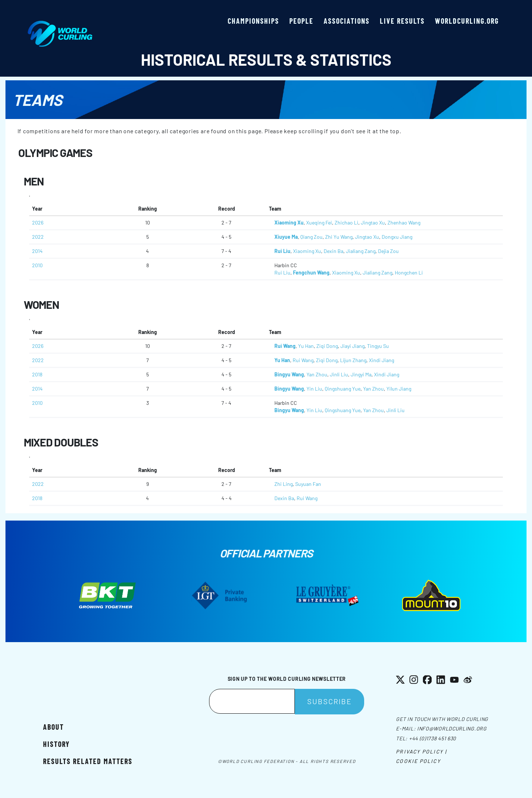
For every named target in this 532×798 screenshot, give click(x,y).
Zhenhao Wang (404, 222)
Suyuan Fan (308, 484)
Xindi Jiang (381, 360)
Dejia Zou (388, 251)
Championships (253, 21)
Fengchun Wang (311, 273)
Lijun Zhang (353, 360)
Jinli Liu (339, 374)
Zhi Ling (284, 484)
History (56, 744)
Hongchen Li (409, 273)
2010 (37, 265)
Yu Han (306, 346)
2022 (38, 237)
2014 (37, 251)
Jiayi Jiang (352, 346)
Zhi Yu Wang (339, 237)
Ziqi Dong (327, 346)
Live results (402, 21)
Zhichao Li (346, 222)
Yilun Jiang (399, 389)
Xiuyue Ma (286, 237)
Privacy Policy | (421, 751)
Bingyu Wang (289, 374)
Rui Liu (282, 251)
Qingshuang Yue (343, 389)
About (53, 727)
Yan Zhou (317, 374)
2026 (38, 222)
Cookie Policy (418, 761)
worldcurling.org (467, 21)
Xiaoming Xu (289, 222)
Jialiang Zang (361, 251)
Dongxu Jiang (397, 237)
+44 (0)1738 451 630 (433, 738)
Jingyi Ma (361, 374)
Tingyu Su (378, 346)
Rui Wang (285, 346)
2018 (37, 374)
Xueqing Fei (319, 222)
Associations (347, 21)
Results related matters (88, 761)
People (301, 21)
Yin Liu (314, 389)
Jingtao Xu (373, 222)
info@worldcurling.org (452, 728)
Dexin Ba (334, 251)
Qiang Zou (311, 237)
